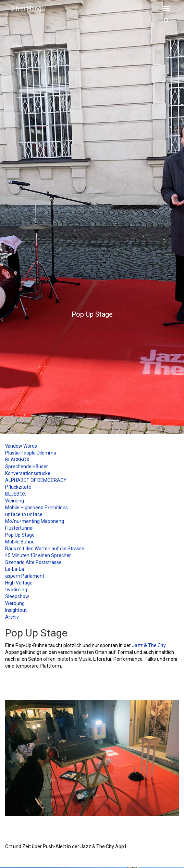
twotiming (16, 590)
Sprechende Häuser (27, 466)
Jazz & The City (149, 645)
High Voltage (19, 583)
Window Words (21, 446)
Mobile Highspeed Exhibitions (36, 508)
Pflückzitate (18, 487)
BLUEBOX (16, 494)
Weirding (15, 501)
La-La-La (15, 569)
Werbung (15, 603)
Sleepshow (17, 596)
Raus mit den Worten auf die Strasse (45, 549)
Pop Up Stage (20, 535)
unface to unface (24, 514)
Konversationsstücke (28, 473)
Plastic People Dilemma (31, 453)
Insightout (16, 610)
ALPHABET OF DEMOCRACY (36, 480)
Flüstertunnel (19, 528)
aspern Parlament (25, 576)
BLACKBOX (17, 460)
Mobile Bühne (20, 542)
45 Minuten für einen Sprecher (38, 555)
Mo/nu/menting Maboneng (35, 521)
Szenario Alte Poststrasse (33, 562)
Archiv (12, 617)
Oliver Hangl (27, 8)
